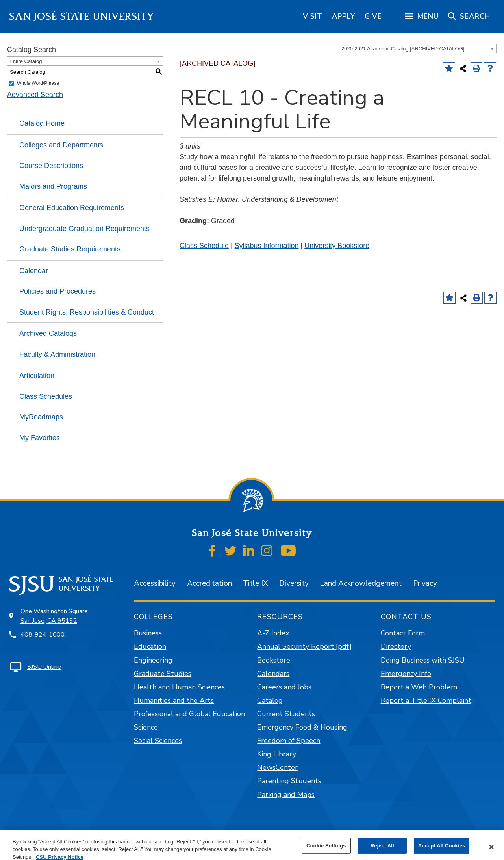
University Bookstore (337, 246)
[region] (313, 16)
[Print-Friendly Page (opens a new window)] (477, 68)
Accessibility (155, 583)
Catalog (270, 700)
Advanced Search (35, 95)
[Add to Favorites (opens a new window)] (449, 68)
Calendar (34, 271)
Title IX (255, 583)
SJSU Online (44, 667)
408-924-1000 (43, 635)
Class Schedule (204, 246)
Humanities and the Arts (174, 700)
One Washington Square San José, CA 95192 (54, 616)
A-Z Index (273, 633)
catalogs (138, 849)
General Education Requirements (72, 208)
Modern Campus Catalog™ (345, 849)
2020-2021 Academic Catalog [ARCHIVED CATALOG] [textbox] (403, 49)
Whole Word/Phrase (38, 83)
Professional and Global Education (189, 714)
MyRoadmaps (41, 417)
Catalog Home (42, 123)
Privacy (425, 583)
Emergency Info (406, 674)
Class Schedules (46, 396)
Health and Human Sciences (179, 687)
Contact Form (403, 633)
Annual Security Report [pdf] (304, 646)
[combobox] (418, 48)
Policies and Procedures (57, 291)
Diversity (294, 583)
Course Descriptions (51, 166)
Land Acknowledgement (361, 583)
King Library (277, 754)
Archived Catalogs (48, 333)
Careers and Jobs (284, 687)
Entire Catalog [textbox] (26, 61)
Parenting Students (289, 781)
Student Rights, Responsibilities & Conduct (87, 312)
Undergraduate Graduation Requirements (84, 229)
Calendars (273, 674)
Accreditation (209, 583)
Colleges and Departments (61, 145)
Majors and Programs (53, 186)
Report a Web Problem (419, 687)
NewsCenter (277, 767)
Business (148, 633)
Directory (396, 646)
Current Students (286, 714)
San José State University (82, 16)
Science (146, 727)
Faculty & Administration (57, 354)
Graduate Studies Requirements (70, 249)
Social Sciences (158, 741)
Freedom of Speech (289, 741)
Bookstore (274, 660)
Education (150, 646)
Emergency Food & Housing (302, 727)
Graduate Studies (163, 674)
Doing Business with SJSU (423, 660)
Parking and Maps (286, 795)
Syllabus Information (267, 246)
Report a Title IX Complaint (426, 700)
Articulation (37, 376)
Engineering (153, 660)
